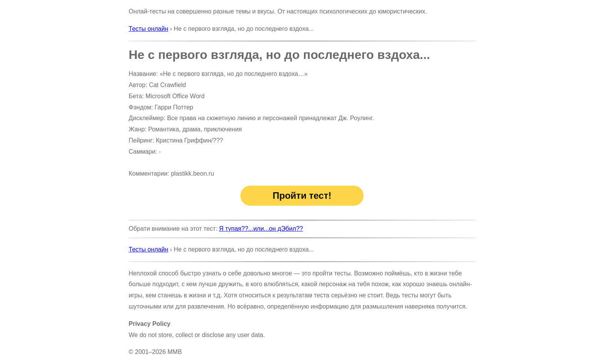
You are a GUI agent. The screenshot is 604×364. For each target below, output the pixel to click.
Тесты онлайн (148, 29)
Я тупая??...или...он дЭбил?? (261, 229)
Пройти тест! (302, 195)
